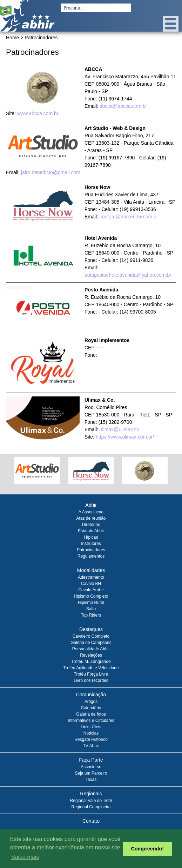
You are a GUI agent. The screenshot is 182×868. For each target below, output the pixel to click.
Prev (14, 474)
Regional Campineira (91, 807)
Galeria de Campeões (91, 643)
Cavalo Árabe (91, 590)
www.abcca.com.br (38, 113)
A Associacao (91, 512)
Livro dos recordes (91, 680)
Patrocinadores (91, 550)
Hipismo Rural (91, 603)
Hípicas (91, 537)
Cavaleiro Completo (91, 636)
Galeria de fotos (91, 714)
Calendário (91, 708)
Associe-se (91, 767)
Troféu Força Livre (91, 674)
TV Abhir (91, 746)
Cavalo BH (91, 584)
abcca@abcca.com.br (123, 106)
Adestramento (91, 577)
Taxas (91, 780)
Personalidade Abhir (91, 649)
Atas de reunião (91, 518)
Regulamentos (91, 556)
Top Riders (91, 615)
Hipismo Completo (91, 596)
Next (168, 474)
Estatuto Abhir (91, 531)
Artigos (91, 702)
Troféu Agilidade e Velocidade (91, 668)
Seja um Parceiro (91, 773)
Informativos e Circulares (91, 721)
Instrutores (91, 544)
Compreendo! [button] (147, 849)
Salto (91, 609)
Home (12, 38)
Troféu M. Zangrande (91, 662)
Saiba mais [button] (25, 857)
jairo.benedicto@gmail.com (51, 172)
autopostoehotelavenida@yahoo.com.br (128, 275)
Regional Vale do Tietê (91, 801)
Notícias (91, 733)
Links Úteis (91, 727)
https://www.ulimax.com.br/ (125, 437)
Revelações (91, 655)
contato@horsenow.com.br (129, 217)
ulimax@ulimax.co (120, 429)
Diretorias (91, 525)
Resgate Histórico (91, 739)
